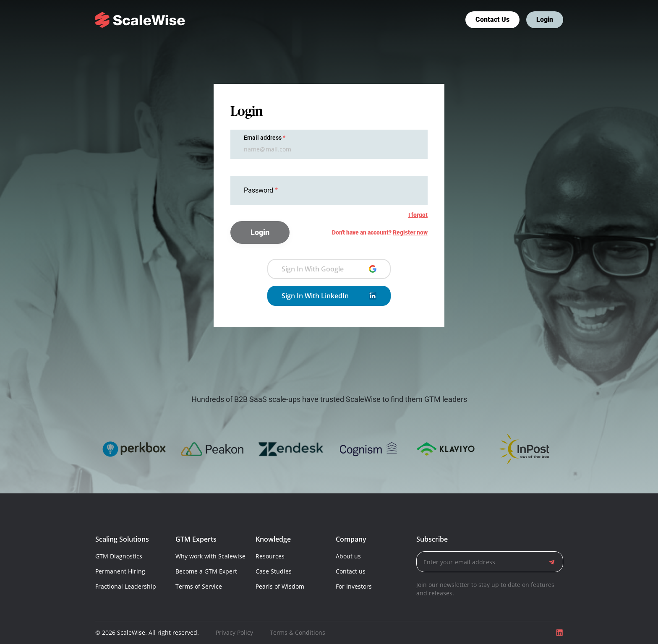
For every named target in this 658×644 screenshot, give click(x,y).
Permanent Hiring (120, 571)
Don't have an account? (380, 232)
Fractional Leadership (126, 586)
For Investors (354, 586)
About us (348, 556)
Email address (263, 137)
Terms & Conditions (298, 632)
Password (259, 190)
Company (351, 539)
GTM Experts (196, 539)
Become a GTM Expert (206, 571)
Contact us (492, 20)
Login (545, 20)
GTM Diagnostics (119, 556)
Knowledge (273, 539)
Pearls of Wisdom (280, 586)
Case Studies (274, 571)
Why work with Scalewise (210, 556)
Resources (270, 556)
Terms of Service (199, 586)
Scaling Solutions (122, 539)
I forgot (418, 215)
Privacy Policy (234, 632)
